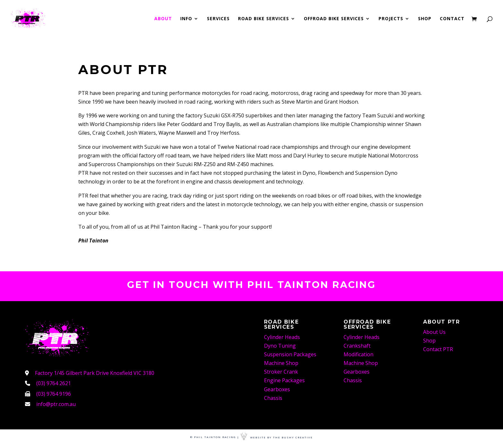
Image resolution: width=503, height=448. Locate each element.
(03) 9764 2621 (54, 383)
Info (186, 19)
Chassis (273, 398)
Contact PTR (438, 349)
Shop (425, 19)
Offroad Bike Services (334, 19)
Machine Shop (281, 363)
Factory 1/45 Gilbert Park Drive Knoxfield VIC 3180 (95, 373)
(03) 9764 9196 (54, 394)
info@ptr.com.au (56, 404)
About (163, 19)
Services (218, 19)
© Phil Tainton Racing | (215, 437)
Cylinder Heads (282, 337)
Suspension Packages (290, 354)
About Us (434, 332)
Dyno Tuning (280, 346)
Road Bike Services (264, 19)
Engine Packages (284, 380)
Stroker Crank (281, 372)
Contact (452, 19)
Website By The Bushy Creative (277, 437)
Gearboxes (277, 389)
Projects (391, 19)
